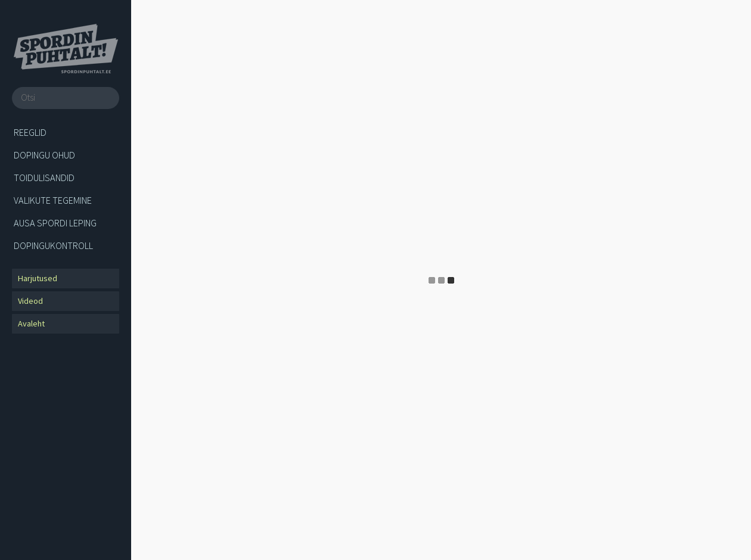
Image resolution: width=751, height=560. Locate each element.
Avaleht (31, 323)
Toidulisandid (44, 178)
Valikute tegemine (53, 200)
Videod (30, 301)
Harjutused (38, 278)
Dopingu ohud (44, 155)
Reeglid (30, 132)
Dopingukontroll (53, 245)
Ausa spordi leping (55, 223)
